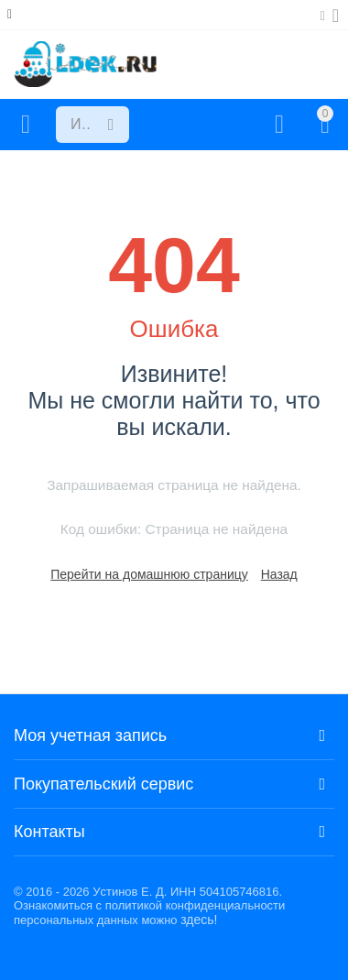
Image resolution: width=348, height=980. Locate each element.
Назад (279, 574)
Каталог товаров (26, 125)
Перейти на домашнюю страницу (149, 574)
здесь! (199, 920)
